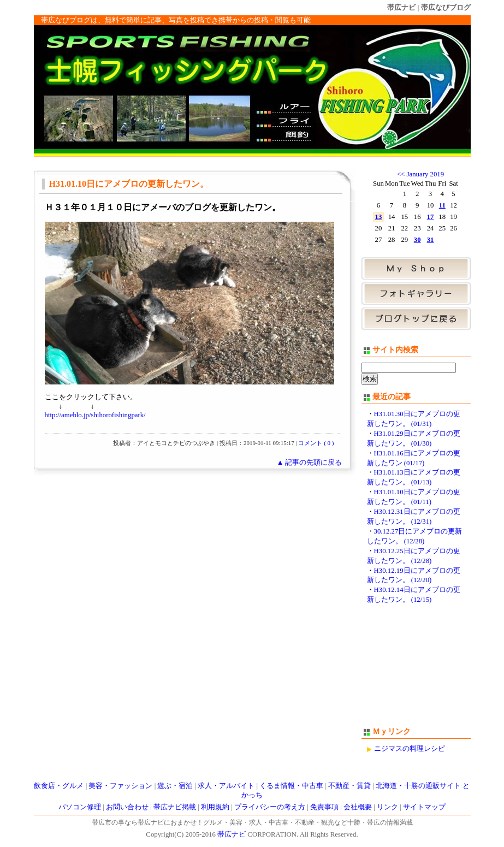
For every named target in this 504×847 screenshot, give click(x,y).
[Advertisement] (416, 671)
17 (431, 217)
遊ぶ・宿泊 (175, 786)
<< (401, 174)
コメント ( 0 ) (316, 443)
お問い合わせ (127, 807)
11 (442, 205)
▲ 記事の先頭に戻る (310, 463)
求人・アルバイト (226, 786)
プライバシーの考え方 (270, 807)
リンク (387, 807)
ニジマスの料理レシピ (410, 749)
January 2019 (426, 174)
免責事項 (324, 807)
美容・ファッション (120, 786)
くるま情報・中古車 (291, 786)
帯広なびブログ (446, 7)
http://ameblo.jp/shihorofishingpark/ (95, 415)
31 (431, 240)
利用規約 (215, 807)
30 (417, 240)
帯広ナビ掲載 (175, 807)
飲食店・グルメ (59, 786)
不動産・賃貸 (349, 786)
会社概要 (358, 807)
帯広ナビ (401, 7)
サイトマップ (424, 807)
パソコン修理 (80, 807)
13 (379, 217)
